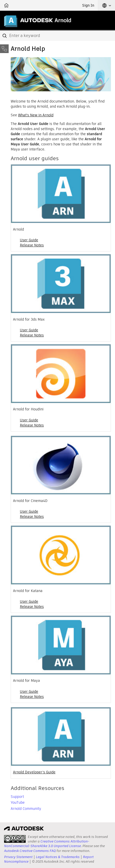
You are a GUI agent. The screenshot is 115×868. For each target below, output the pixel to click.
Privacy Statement (18, 857)
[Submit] (5, 36)
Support (17, 797)
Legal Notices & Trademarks (58, 857)
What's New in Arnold (36, 115)
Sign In (88, 5)
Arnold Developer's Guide (34, 772)
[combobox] (57, 36)
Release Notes (32, 245)
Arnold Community (26, 809)
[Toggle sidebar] (4, 49)
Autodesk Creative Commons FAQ (30, 851)
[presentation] (15, 839)
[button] (107, 5)
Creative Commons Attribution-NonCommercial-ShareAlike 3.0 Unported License (47, 844)
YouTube (18, 802)
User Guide (29, 240)
